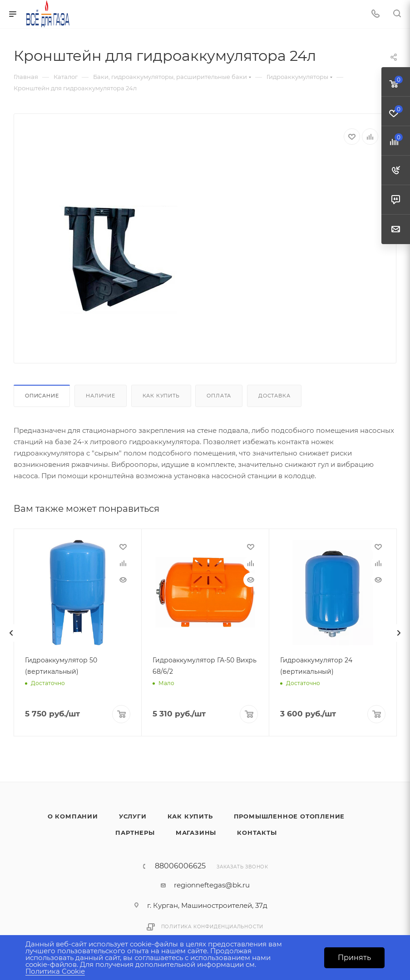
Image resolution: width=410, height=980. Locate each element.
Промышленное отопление (289, 815)
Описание (42, 396)
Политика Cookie (55, 971)
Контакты (257, 832)
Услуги (133, 815)
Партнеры (135, 832)
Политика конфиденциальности (212, 926)
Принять (354, 958)
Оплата (219, 396)
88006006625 (180, 865)
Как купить (161, 396)
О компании (73, 815)
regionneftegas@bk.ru (212, 884)
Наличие (101, 396)
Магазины (196, 832)
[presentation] (11, 632)
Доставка (274, 396)
